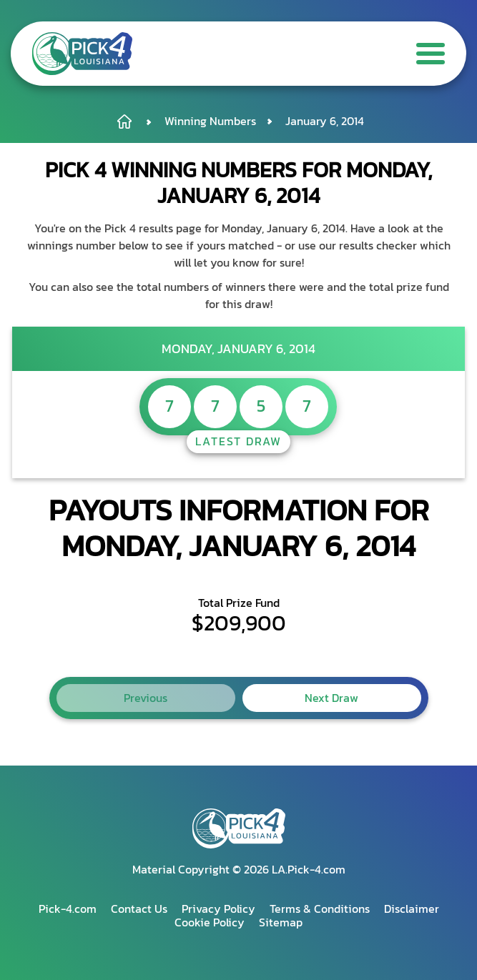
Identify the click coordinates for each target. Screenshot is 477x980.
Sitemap (281, 922)
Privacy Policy (218, 909)
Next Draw (331, 698)
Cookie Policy (210, 922)
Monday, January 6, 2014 (238, 348)
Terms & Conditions (320, 909)
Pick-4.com (68, 909)
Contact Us (139, 909)
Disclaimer (412, 909)
